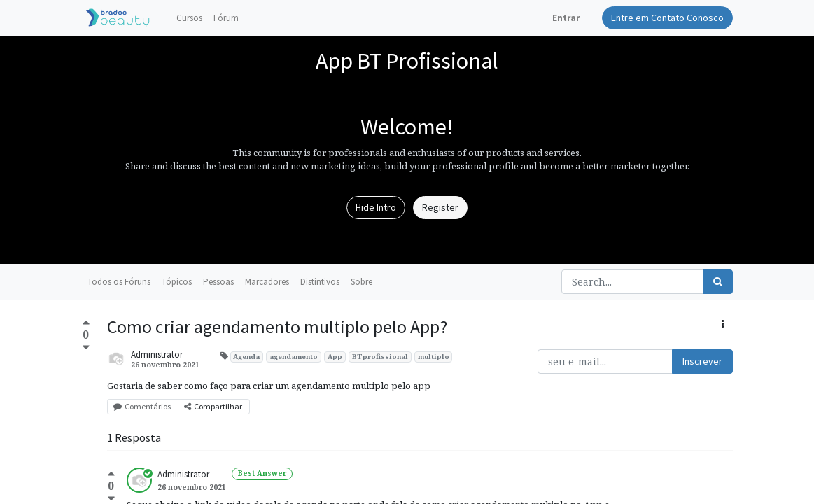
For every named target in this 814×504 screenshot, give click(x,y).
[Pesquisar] (718, 282)
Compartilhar (214, 406)
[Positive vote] (86, 324)
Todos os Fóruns (119, 282)
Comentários (143, 406)
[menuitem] (189, 18)
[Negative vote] (86, 348)
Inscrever (702, 361)
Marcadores (267, 282)
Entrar (566, 18)
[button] (723, 324)
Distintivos (320, 282)
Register (440, 207)
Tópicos (177, 282)
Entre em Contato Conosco (667, 17)
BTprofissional (380, 357)
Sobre (362, 282)
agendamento (294, 357)
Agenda (246, 357)
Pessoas (218, 282)
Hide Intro (376, 207)
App (335, 357)
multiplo (434, 357)
